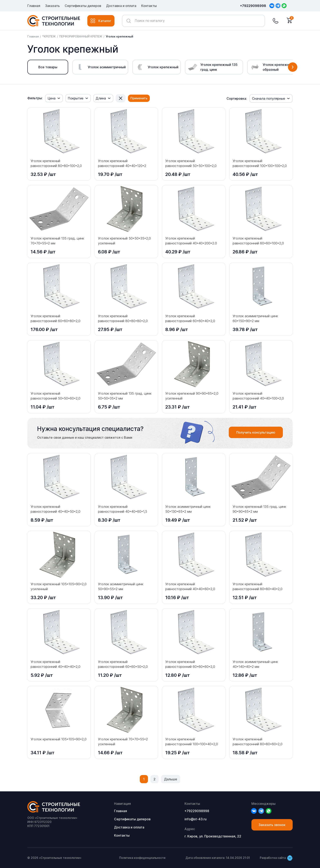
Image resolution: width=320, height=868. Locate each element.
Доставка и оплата (121, 6)
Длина (101, 98)
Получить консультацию (256, 432)
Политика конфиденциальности (142, 858)
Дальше (171, 779)
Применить (139, 98)
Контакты (149, 6)
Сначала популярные (269, 98)
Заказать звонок (272, 825)
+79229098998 (253, 6)
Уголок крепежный (119, 36)
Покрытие (76, 98)
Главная (34, 6)
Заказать (52, 6)
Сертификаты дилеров (83, 6)
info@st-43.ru (196, 819)
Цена (52, 98)
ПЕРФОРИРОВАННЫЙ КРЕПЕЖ (81, 36)
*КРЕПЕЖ (49, 36)
